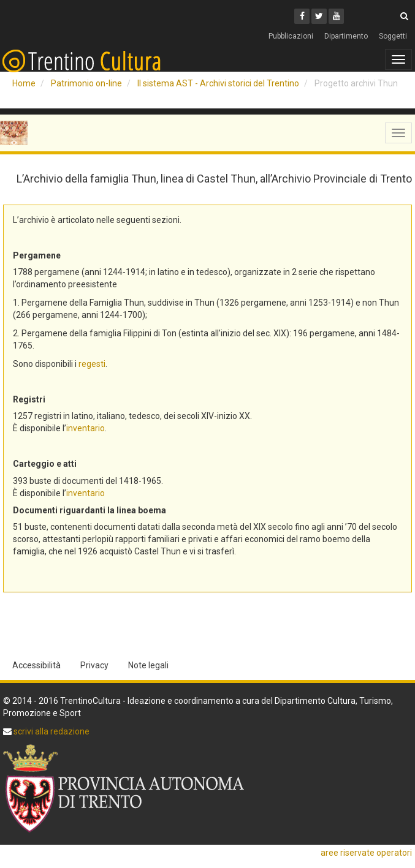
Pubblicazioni (291, 36)
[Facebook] (302, 16)
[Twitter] (319, 16)
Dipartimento (346, 36)
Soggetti (393, 36)
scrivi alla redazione (51, 731)
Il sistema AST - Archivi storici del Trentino (218, 83)
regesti (92, 364)
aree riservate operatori (366, 853)
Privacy (94, 665)
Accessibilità (36, 665)
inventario (86, 428)
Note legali (148, 665)
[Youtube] (336, 16)
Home (24, 83)
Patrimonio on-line (86, 83)
